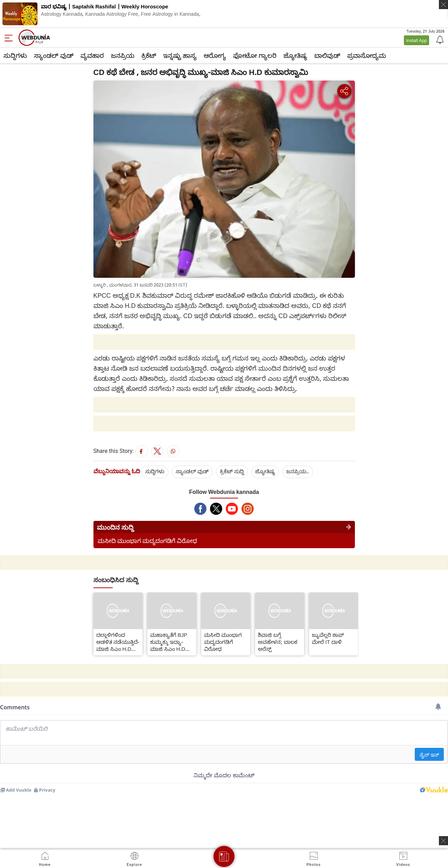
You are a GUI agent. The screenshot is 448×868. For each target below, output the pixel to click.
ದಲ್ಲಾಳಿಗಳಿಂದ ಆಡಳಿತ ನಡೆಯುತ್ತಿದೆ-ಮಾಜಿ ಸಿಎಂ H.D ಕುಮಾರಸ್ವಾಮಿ (118, 642)
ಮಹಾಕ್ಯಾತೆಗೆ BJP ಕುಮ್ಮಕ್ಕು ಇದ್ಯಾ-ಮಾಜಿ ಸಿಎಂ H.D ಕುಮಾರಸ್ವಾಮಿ (169, 642)
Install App (416, 40)
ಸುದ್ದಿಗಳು (15, 55)
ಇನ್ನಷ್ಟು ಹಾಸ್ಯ (180, 55)
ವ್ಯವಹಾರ (92, 55)
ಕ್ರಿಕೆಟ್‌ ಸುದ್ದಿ (232, 471)
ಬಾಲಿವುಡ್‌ (327, 55)
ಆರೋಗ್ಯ (215, 55)
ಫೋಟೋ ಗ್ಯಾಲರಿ (255, 55)
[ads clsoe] (443, 841)
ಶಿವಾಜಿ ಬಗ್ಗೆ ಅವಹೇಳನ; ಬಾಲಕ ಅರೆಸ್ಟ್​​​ (278, 642)
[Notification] (439, 39)
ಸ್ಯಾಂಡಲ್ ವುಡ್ (54, 55)
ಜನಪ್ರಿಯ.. (298, 471)
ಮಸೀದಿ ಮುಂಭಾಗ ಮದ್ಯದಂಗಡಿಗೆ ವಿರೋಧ (147, 541)
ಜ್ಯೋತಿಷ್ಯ (295, 55)
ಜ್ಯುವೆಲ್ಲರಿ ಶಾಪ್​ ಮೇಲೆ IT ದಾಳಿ (328, 638)
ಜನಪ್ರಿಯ (123, 55)
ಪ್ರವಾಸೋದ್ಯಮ (367, 55)
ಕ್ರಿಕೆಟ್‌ (149, 55)
